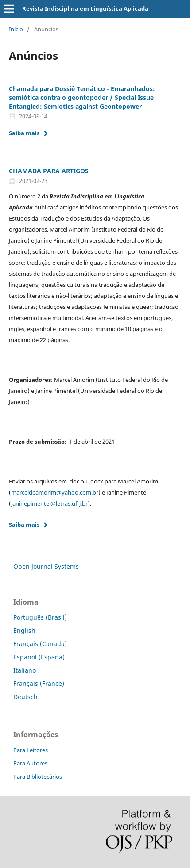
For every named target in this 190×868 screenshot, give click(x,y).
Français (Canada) (40, 644)
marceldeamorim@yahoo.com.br (55, 492)
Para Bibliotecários (38, 777)
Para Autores (30, 763)
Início (16, 29)
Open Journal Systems (46, 566)
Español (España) (39, 657)
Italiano (25, 670)
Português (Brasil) (40, 617)
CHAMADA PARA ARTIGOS (49, 171)
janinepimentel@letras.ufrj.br (49, 503)
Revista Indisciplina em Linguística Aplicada (85, 8)
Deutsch (25, 697)
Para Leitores (31, 750)
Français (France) (39, 683)
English (24, 630)
